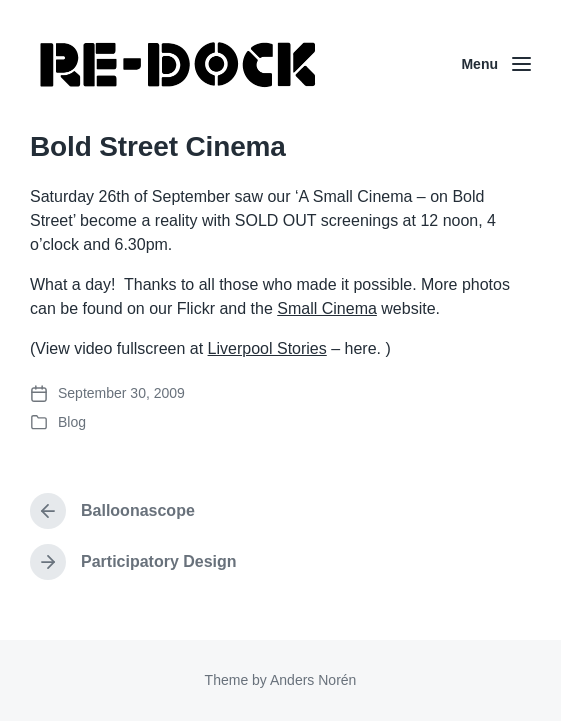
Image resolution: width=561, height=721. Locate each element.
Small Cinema (327, 308)
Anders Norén (313, 680)
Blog (72, 422)
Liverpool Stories (267, 348)
